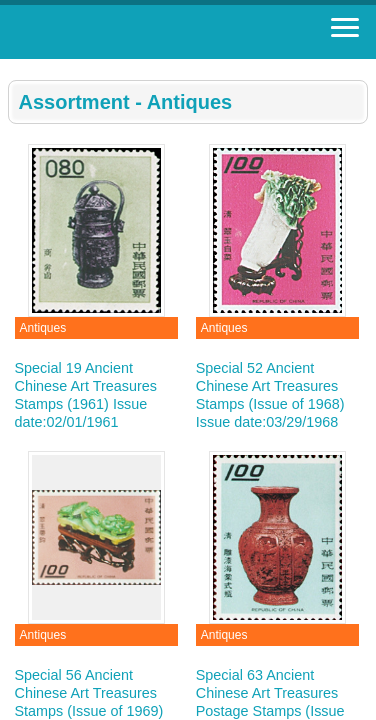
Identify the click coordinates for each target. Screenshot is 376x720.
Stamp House (125, 32)
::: (14, 67)
